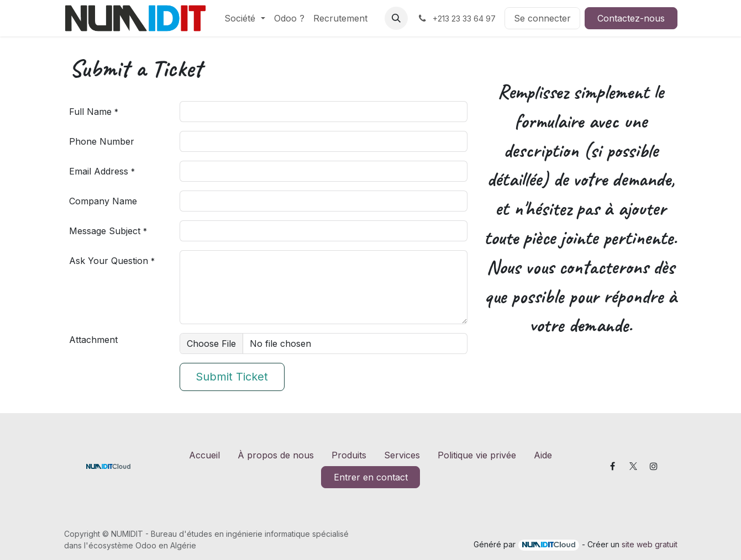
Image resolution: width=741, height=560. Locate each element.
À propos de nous (276, 455)
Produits (349, 455)
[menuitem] (245, 18)
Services (402, 455)
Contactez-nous (631, 18)
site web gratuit (650, 544)
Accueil (204, 455)
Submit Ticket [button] (232, 377)
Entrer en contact (371, 477)
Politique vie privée (477, 455)
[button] (396, 18)
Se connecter (542, 18)
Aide (543, 455)
